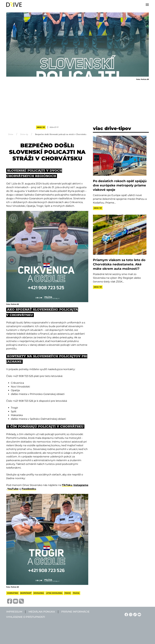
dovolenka (39, 593)
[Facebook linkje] (126, 614)
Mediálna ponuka (42, 612)
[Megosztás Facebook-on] (9, 601)
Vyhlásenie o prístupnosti (26, 617)
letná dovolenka (54, 593)
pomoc (68, 593)
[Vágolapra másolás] (21, 601)
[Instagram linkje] (130, 614)
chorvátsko (13, 593)
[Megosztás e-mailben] (15, 601)
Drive (11, 134)
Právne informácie (75, 612)
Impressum (14, 612)
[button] (147, 5)
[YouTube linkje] (139, 614)
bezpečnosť (26, 593)
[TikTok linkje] (135, 614)
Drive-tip (41, 127)
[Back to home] (14, 5)
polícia (76, 593)
